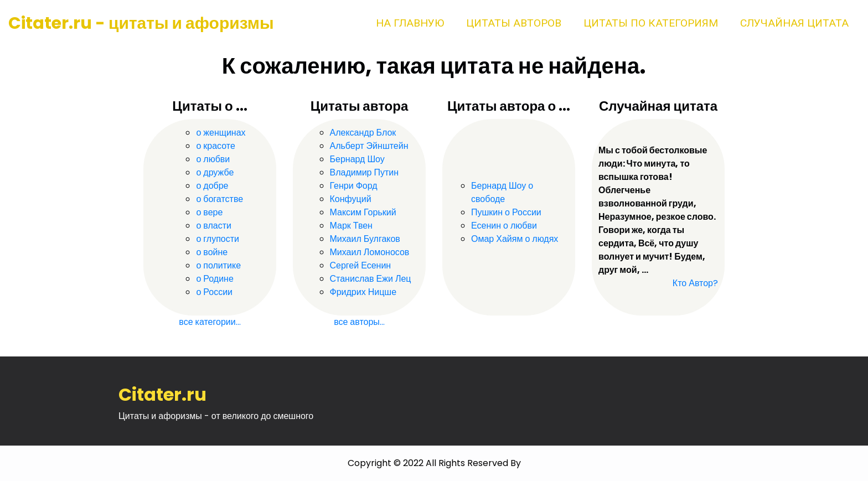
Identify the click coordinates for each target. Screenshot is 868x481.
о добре (212, 186)
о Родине (215, 279)
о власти (214, 226)
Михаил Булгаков (365, 239)
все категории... (210, 322)
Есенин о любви (504, 226)
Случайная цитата (794, 23)
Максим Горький (363, 212)
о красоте (215, 146)
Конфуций (351, 199)
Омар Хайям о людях (515, 239)
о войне (212, 252)
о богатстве (219, 199)
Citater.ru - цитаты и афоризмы (141, 23)
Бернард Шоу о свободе (502, 192)
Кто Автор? (695, 283)
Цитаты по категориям (651, 23)
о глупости (218, 239)
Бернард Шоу (357, 159)
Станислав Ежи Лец (371, 279)
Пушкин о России (506, 212)
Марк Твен (351, 226)
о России (214, 292)
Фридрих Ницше (363, 292)
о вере (209, 212)
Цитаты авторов (514, 23)
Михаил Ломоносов (370, 252)
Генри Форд (354, 186)
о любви (213, 159)
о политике (218, 265)
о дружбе (215, 172)
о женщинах (221, 133)
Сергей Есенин (361, 265)
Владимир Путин (365, 172)
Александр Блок (363, 133)
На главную (410, 23)
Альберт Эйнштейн (369, 146)
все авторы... (359, 322)
